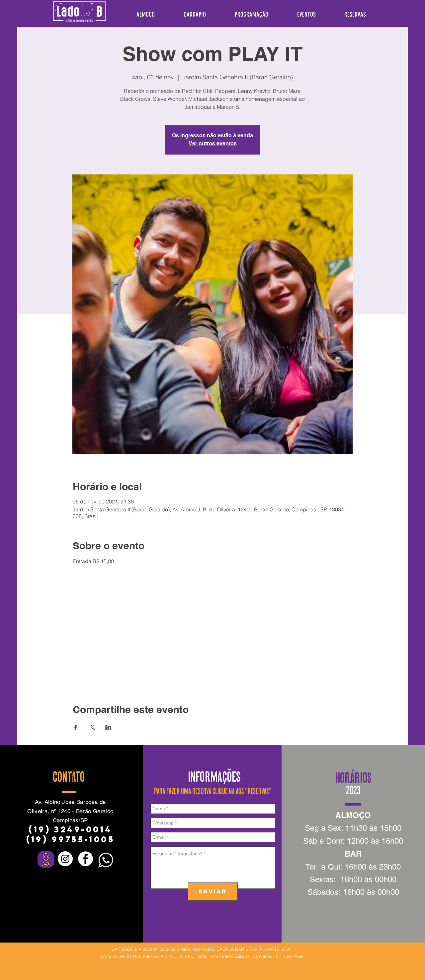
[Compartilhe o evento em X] (92, 727)
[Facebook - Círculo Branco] (85, 859)
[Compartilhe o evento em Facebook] (76, 727)
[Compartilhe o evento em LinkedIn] (108, 727)
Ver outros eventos (213, 143)
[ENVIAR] (213, 892)
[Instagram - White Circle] (65, 859)
